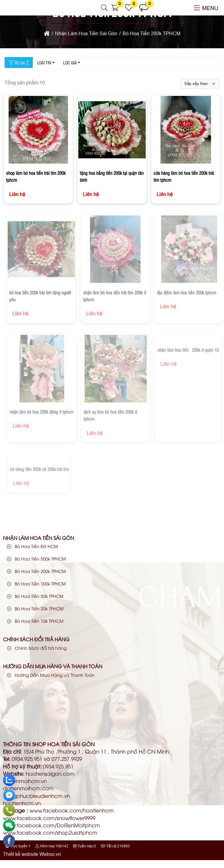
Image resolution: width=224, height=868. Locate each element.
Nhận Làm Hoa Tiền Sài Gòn (39, 538)
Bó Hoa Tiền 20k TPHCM (34, 609)
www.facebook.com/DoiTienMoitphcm (51, 825)
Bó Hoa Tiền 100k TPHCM (35, 584)
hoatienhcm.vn (22, 803)
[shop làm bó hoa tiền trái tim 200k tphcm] (38, 131)
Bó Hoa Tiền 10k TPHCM (34, 621)
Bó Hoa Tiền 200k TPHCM (35, 571)
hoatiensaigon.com (50, 773)
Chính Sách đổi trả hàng (36, 639)
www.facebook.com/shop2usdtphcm (50, 832)
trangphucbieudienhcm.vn (36, 796)
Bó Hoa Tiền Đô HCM (31, 546)
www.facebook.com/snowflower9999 (49, 818)
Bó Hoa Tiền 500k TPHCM (35, 559)
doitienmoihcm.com (28, 788)
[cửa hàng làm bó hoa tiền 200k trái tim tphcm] (186, 131)
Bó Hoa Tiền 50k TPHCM (34, 596)
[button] (105, 8)
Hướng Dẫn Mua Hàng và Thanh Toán (53, 666)
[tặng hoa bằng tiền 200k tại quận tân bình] (112, 131)
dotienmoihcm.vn (25, 781)
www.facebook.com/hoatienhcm (71, 810)
